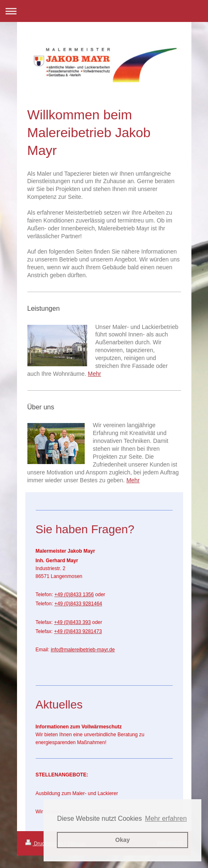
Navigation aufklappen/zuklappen (104, 11)
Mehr (95, 374)
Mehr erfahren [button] (166, 818)
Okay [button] (123, 840)
